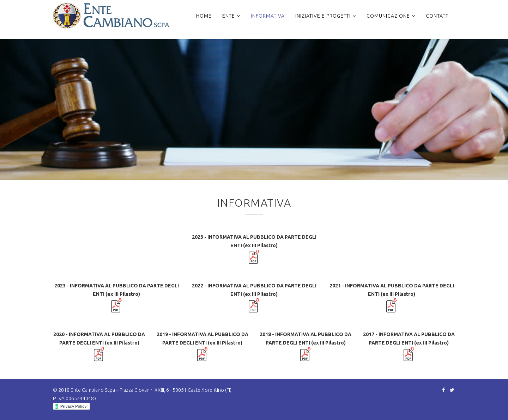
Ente (229, 16)
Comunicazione (388, 16)
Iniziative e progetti (323, 16)
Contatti (438, 16)
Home (204, 16)
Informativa (268, 16)
